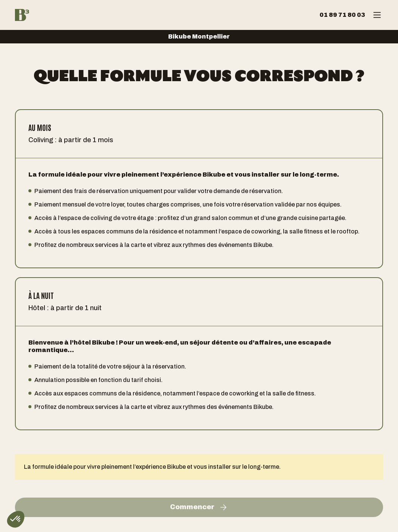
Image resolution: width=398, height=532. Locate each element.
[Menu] (377, 15)
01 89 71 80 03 (342, 15)
